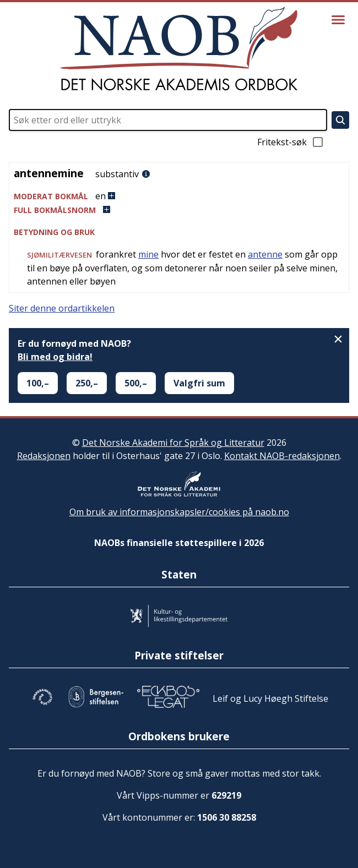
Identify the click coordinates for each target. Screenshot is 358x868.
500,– (136, 383)
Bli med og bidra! (55, 357)
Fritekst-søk (291, 142)
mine (148, 254)
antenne (265, 254)
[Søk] (340, 120)
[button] (179, 196)
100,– (38, 383)
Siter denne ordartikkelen (62, 308)
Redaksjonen (44, 456)
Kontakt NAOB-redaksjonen (282, 456)
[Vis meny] (338, 20)
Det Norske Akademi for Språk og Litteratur (173, 443)
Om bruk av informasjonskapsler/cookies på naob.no (179, 512)
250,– (87, 383)
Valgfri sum (199, 383)
